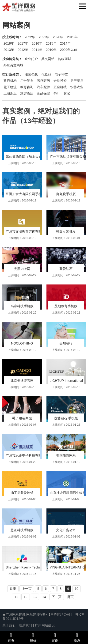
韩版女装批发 (66, 231)
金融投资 (60, 81)
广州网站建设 (45, 625)
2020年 (58, 37)
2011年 (37, 50)
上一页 (27, 589)
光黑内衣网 (22, 269)
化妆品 (46, 74)
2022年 (30, 37)
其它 (67, 93)
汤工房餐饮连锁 (22, 493)
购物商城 (65, 59)
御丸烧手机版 (66, 194)
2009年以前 (69, 50)
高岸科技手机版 (22, 306)
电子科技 (61, 74)
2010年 (51, 50)
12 (26, 597)
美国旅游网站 (66, 455)
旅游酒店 (27, 93)
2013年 (9, 50)
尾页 (70, 597)
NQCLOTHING (22, 343)
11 (16, 597)
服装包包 (31, 74)
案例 (55, 637)
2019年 (72, 37)
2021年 (44, 37)
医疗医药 (43, 81)
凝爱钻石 (66, 269)
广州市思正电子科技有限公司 (27, 455)
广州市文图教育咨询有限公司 (27, 231)
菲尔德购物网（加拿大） (24, 157)
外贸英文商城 (13, 65)
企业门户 (31, 59)
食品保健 (43, 93)
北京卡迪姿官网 (22, 381)
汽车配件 (43, 87)
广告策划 (27, 81)
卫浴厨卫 (10, 93)
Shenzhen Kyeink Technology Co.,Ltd (33, 567)
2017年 (23, 43)
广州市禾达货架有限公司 (68, 157)
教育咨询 (27, 87)
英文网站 (48, 59)
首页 (13, 589)
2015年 (51, 43)
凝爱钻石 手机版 (66, 418)
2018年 (9, 43)
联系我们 (25, 625)
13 (35, 597)
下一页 (57, 597)
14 (44, 597)
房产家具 (77, 81)
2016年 (37, 43)
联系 (77, 637)
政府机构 (10, 81)
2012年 (23, 50)
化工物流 (10, 87)
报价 (33, 637)
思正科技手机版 (22, 530)
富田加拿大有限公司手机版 (25, 194)
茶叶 (57, 93)
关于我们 (9, 625)
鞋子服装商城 (22, 418)
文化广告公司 (66, 530)
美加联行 (66, 343)
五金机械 (60, 87)
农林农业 (77, 87)
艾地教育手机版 (66, 306)
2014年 (65, 43)
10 (77, 589)
